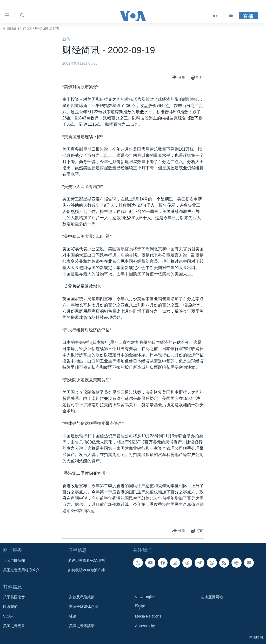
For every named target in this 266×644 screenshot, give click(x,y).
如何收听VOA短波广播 (87, 570)
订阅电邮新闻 (14, 560)
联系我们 (10, 607)
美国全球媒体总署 (84, 607)
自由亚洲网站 (212, 597)
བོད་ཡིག (140, 607)
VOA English (145, 597)
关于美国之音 (14, 597)
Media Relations (148, 616)
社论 (73, 616)
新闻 (66, 39)
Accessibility (145, 626)
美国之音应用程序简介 (21, 570)
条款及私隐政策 (82, 597)
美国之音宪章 (14, 626)
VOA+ (8, 616)
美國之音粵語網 (82, 626)
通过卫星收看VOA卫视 (87, 560)
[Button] (179, 78)
